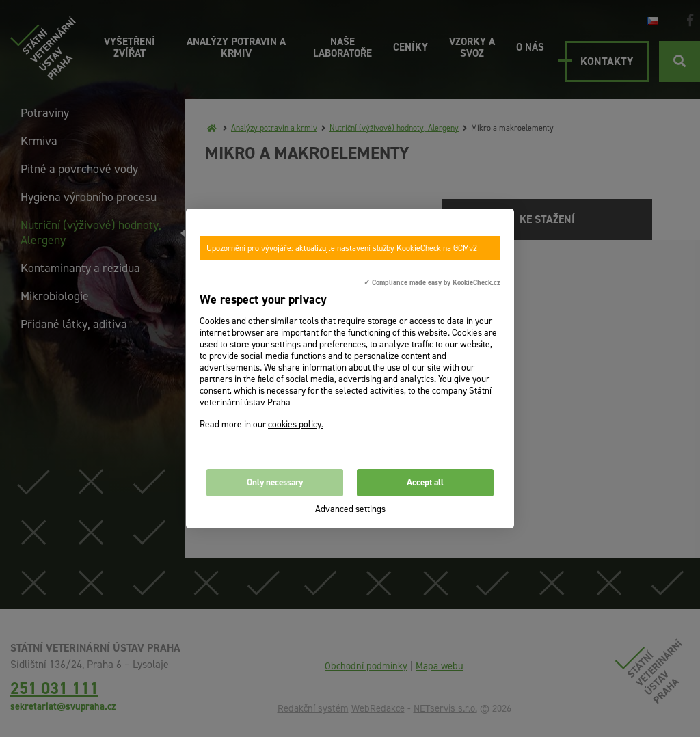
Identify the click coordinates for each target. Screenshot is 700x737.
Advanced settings (350, 509)
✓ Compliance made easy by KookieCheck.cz (432, 282)
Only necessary (275, 482)
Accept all (425, 482)
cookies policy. (296, 424)
